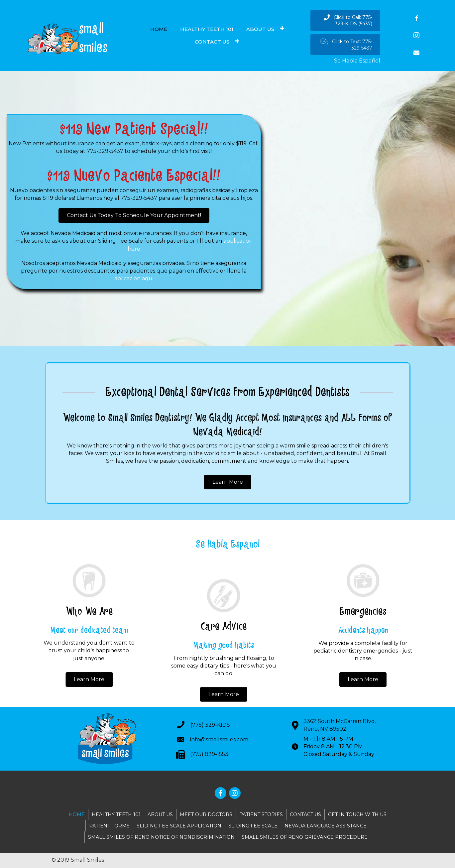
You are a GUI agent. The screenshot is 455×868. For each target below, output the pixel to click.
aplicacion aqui (134, 278)
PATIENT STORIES (261, 814)
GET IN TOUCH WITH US (357, 814)
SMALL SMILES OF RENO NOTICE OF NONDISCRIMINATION (161, 837)
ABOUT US (160, 814)
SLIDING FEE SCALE (253, 826)
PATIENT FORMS (109, 826)
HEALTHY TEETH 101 (116, 814)
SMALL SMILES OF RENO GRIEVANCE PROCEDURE (305, 837)
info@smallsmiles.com (219, 740)
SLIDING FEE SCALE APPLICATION (179, 826)
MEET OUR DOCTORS (206, 814)
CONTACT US (305, 814)
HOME (77, 814)
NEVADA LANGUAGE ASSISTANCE (326, 826)
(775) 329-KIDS (210, 725)
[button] (345, 20)
